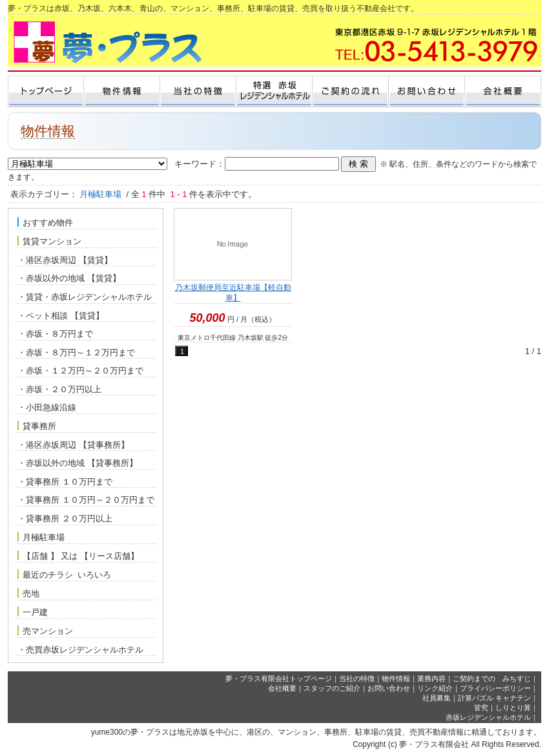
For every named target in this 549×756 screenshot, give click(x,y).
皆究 (481, 708)
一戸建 (33, 612)
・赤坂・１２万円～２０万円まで (80, 371)
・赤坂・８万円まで (55, 334)
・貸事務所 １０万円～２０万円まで (86, 500)
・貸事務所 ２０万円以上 (65, 519)
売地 (28, 593)
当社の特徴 (357, 678)
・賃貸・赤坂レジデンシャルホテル (85, 297)
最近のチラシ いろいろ (64, 574)
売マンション (45, 631)
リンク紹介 (435, 688)
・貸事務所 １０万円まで (65, 482)
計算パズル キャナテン (494, 698)
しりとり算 (513, 708)
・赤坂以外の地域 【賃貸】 (69, 278)
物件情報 (396, 678)
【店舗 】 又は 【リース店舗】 (78, 556)
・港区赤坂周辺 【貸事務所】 (73, 445)
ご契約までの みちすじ (492, 678)
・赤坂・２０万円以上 (59, 389)
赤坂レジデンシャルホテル (488, 717)
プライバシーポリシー (495, 688)
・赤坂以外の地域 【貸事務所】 (78, 463)
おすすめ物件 (45, 222)
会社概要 (282, 688)
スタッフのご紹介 (332, 688)
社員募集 (437, 698)
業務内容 (431, 678)
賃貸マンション (49, 241)
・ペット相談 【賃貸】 (61, 316)
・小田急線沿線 (47, 407)
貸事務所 (37, 426)
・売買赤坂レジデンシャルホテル (80, 650)
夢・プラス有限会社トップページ (279, 678)
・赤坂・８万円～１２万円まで (76, 352)
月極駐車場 (41, 537)
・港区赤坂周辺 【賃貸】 (65, 260)
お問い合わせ (389, 688)
